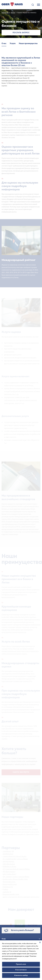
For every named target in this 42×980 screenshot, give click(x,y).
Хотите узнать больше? (22, 930)
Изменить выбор (21, 975)
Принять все (21, 964)
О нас (4, 44)
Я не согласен (21, 970)
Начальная (5, 13)
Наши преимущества (28, 44)
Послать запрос (21, 33)
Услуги (13, 13)
